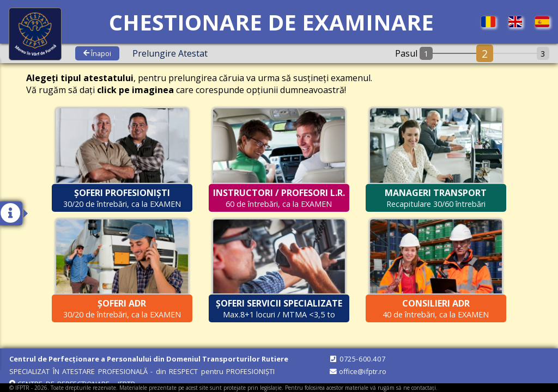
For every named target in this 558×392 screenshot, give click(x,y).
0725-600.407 (357, 359)
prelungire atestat (170, 53)
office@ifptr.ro (357, 371)
